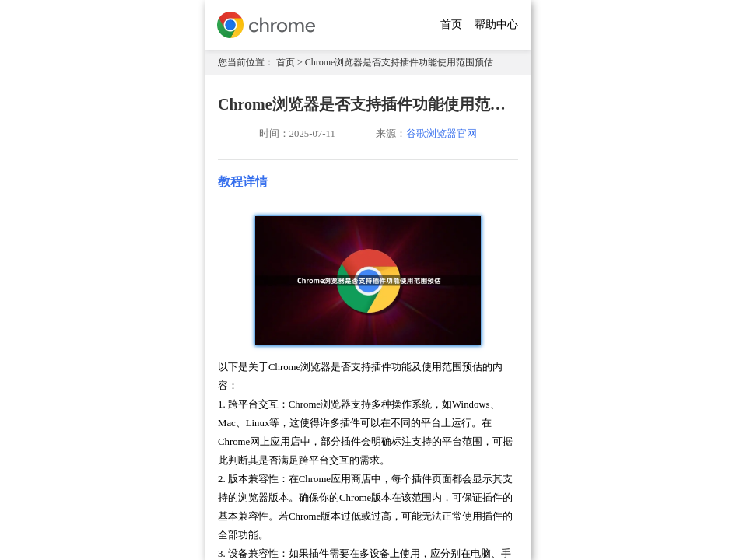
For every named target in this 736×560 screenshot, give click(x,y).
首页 (451, 24)
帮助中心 (496, 24)
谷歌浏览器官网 (442, 134)
